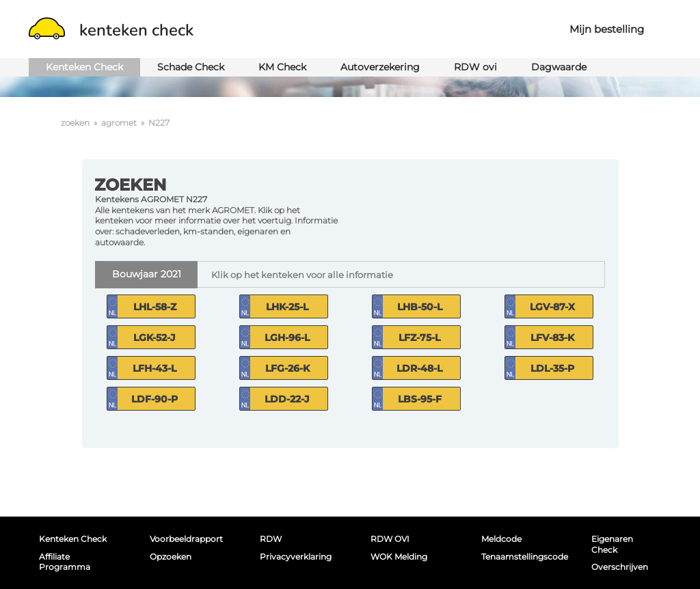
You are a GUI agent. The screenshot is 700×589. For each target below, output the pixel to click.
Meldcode (501, 539)
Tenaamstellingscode (521, 557)
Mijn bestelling (607, 29)
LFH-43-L (154, 368)
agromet (119, 123)
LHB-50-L (420, 307)
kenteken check (111, 30)
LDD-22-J (287, 399)
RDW (271, 539)
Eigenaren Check (612, 544)
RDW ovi (475, 67)
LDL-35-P (552, 368)
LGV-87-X (552, 307)
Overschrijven (620, 567)
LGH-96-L (287, 338)
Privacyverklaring (296, 557)
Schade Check (191, 67)
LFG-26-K (287, 368)
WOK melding (399, 557)
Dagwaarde (559, 67)
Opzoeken (171, 557)
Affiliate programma (65, 562)
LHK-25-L (287, 307)
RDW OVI (390, 539)
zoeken (75, 123)
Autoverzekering (380, 67)
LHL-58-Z (155, 307)
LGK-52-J (154, 338)
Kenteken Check (84, 67)
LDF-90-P (154, 399)
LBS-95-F (420, 399)
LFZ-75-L (419, 338)
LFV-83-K (552, 338)
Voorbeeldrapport (186, 539)
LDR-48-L (419, 368)
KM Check (282, 67)
